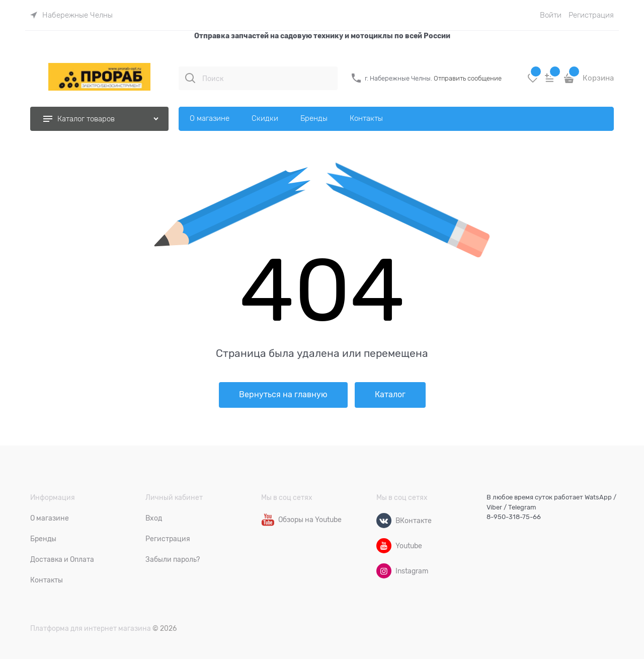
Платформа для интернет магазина (91, 628)
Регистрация (591, 15)
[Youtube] (384, 546)
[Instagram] (384, 571)
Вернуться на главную (283, 395)
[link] (71, 15)
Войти (551, 15)
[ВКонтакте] (384, 521)
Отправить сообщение (468, 78)
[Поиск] (190, 78)
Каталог (390, 395)
